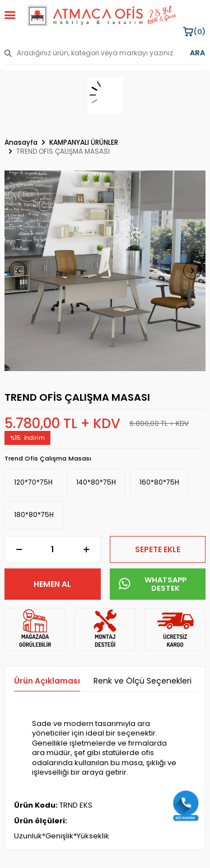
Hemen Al (52, 584)
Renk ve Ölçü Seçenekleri (143, 681)
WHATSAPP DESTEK (153, 584)
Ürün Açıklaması (47, 681)
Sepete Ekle (158, 549)
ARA (197, 53)
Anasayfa (21, 143)
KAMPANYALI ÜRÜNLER (84, 143)
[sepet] (105, 95)
